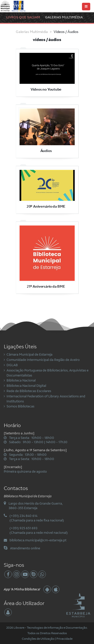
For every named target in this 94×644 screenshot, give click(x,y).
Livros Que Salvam (23, 17)
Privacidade (64, 639)
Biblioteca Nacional (21, 380)
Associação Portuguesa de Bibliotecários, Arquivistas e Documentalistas (48, 373)
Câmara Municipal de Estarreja (29, 354)
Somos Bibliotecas (20, 406)
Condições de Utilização (38, 639)
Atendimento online (25, 548)
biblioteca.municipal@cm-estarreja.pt (38, 540)
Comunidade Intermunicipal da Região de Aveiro (43, 360)
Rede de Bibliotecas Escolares (29, 391)
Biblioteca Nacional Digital (26, 386)
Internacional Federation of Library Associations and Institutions (46, 399)
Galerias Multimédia (64, 17)
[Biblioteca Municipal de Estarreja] (13, 6)
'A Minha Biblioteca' (22, 589)
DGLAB (12, 365)
